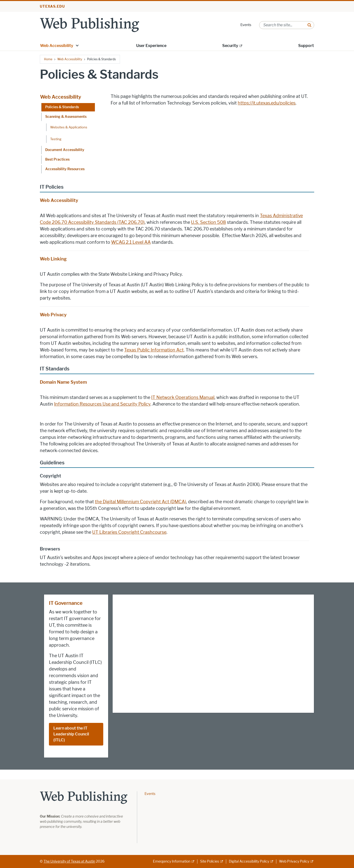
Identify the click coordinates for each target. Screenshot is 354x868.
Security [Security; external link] (230, 46)
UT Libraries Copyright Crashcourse (129, 532)
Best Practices (57, 160)
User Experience (151, 46)
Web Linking (53, 259)
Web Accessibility (57, 46)
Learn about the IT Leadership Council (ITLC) (71, 734)
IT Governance (66, 603)
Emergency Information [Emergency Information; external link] (172, 861)
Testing (56, 139)
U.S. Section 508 (208, 222)
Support (306, 46)
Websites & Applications (69, 127)
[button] (77, 45)
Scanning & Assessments (66, 117)
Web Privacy (53, 315)
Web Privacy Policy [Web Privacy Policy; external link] (294, 861)
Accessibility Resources (65, 169)
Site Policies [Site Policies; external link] (210, 861)
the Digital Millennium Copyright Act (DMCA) (140, 502)
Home (48, 59)
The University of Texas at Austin (69, 861)
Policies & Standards (62, 107)
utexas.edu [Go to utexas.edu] (52, 7)
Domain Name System (63, 382)
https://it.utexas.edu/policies (267, 103)
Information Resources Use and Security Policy (102, 404)
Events (246, 25)
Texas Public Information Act (154, 350)
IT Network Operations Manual (183, 397)
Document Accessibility (65, 150)
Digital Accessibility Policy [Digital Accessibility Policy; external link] (249, 861)
